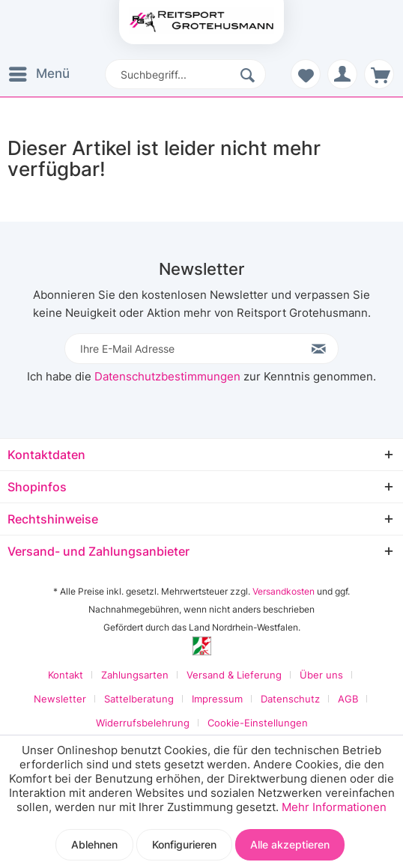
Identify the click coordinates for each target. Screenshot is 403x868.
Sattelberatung (139, 699)
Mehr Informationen (334, 807)
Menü (39, 72)
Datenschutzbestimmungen (167, 376)
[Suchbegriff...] (185, 74)
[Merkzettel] (306, 74)
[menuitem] (42, 74)
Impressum (217, 699)
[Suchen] (249, 74)
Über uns (321, 675)
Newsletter (60, 699)
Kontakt (66, 675)
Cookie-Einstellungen (258, 723)
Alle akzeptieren (290, 844)
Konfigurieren (184, 844)
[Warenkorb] (379, 74)
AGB (348, 699)
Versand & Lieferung (234, 675)
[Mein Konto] (342, 74)
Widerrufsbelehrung (143, 723)
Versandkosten (284, 591)
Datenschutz (290, 699)
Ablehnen (94, 844)
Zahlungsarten (135, 675)
